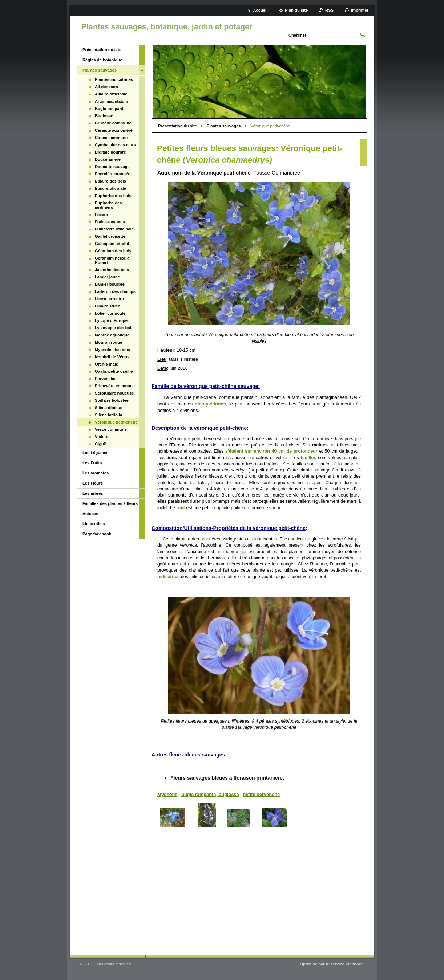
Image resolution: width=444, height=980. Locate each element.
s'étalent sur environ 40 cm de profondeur (271, 451)
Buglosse (104, 116)
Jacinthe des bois (112, 270)
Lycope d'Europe (111, 320)
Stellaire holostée (112, 400)
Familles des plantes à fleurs (110, 503)
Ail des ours (106, 87)
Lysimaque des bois (114, 328)
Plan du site (296, 10)
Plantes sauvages (224, 126)
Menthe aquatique (112, 335)
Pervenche (105, 379)
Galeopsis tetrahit (112, 244)
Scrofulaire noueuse (114, 393)
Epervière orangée (113, 174)
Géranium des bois (113, 251)
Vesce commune (111, 429)
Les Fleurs (93, 483)
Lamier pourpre (110, 284)
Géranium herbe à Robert (112, 260)
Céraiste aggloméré (114, 130)
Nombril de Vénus (112, 357)
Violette (102, 437)
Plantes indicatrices (114, 79)
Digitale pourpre (110, 152)
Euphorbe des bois (113, 196)
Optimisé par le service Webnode (332, 964)
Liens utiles (94, 524)
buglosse (228, 794)
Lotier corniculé (110, 313)
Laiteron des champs (115, 291)
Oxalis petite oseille (114, 371)
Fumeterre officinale (114, 229)
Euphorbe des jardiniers (108, 205)
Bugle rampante (110, 109)
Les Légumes (96, 453)
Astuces (90, 514)
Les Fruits (92, 463)
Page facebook (97, 534)
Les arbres (93, 493)
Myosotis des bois (112, 350)
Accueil (261, 10)
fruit (181, 508)
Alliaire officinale (111, 94)
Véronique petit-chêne (116, 422)
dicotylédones (210, 404)
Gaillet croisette (110, 236)
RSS (329, 10)
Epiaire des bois (110, 181)
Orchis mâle (106, 364)
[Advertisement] (259, 891)
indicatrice (169, 577)
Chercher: (298, 35)
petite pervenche (261, 794)
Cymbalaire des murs (115, 145)
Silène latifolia (108, 415)
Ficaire (101, 215)
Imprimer (360, 10)
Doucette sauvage (112, 167)
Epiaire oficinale (110, 188)
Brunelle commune (113, 123)
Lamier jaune (107, 277)
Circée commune (111, 138)
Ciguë (100, 444)
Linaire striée (108, 306)
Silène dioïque (109, 408)
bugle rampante (199, 794)
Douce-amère (108, 159)
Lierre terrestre (109, 299)
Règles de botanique (102, 60)
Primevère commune (115, 386)
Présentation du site (177, 126)
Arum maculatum (111, 101)
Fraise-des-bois (110, 222)
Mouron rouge (108, 342)
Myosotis (167, 794)
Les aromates (96, 473)
